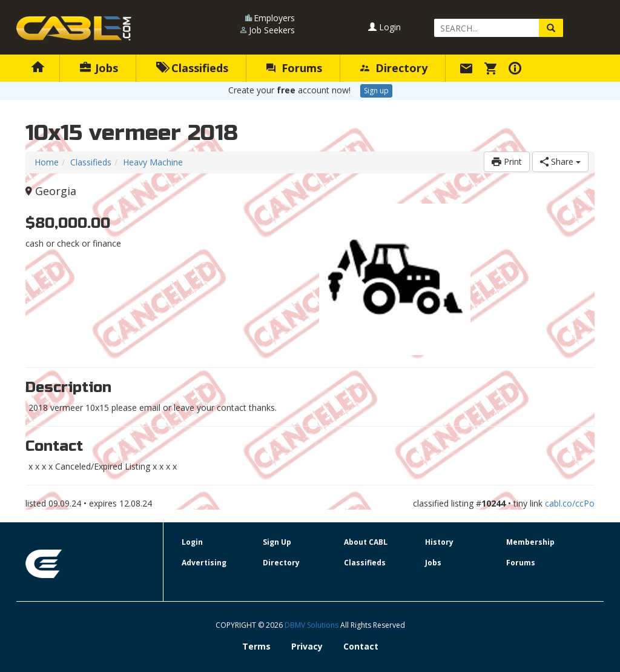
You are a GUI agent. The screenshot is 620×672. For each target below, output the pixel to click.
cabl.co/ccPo (570, 503)
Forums (294, 68)
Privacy (307, 646)
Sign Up (277, 542)
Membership (530, 542)
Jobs (99, 68)
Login (384, 27)
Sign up (376, 91)
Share (560, 161)
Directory (394, 68)
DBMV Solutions (312, 625)
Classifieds (192, 68)
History (439, 542)
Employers (274, 18)
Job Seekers (272, 30)
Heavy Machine (153, 162)
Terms (256, 646)
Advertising (204, 563)
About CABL (366, 542)
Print (507, 161)
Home (47, 162)
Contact (361, 646)
